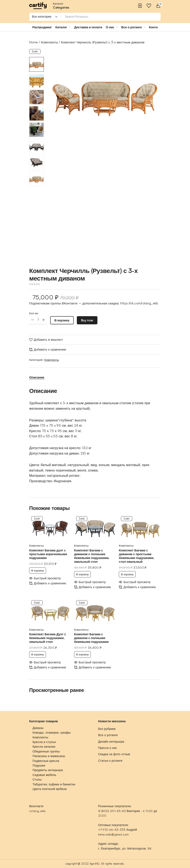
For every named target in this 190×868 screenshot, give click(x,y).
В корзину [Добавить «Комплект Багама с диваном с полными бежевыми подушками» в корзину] (83, 654)
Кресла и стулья (44, 742)
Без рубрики (107, 729)
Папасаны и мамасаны (49, 756)
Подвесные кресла (46, 761)
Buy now (87, 320)
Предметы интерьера (48, 770)
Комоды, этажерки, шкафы (52, 732)
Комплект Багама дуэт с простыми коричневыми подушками (48, 554)
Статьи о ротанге (110, 761)
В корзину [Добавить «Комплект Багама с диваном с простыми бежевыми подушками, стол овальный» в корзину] (127, 574)
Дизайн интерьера (111, 741)
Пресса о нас (108, 748)
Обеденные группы (46, 751)
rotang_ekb (37, 811)
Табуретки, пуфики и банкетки (54, 784)
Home (33, 42)
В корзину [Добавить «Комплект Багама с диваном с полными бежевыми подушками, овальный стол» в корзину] (83, 574)
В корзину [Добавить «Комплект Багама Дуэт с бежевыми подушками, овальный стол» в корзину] (38, 654)
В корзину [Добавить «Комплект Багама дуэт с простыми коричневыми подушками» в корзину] (38, 570)
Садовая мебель (44, 775)
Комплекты (50, 42)
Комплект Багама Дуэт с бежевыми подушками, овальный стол (48, 638)
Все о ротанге (108, 735)
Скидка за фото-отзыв (114, 754)
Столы (37, 779)
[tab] (37, 377)
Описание (37, 377)
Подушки (39, 765)
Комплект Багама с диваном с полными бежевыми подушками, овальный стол (92, 556)
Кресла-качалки (44, 747)
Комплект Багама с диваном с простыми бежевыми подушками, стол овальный (136, 556)
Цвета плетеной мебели (50, 789)
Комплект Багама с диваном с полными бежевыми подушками (91, 638)
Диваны (38, 728)
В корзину (62, 320)
